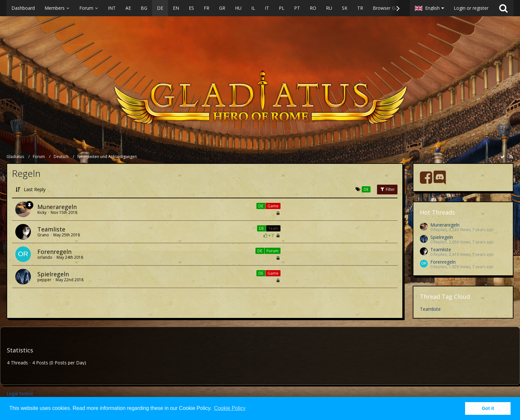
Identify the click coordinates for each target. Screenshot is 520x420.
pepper (44, 280)
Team (273, 228)
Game (273, 206)
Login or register (471, 8)
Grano (43, 235)
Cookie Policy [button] (230, 408)
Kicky (42, 212)
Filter (387, 189)
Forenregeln (54, 252)
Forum (273, 251)
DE (261, 206)
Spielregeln (53, 274)
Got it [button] (488, 408)
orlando (45, 257)
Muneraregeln (57, 207)
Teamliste (51, 229)
